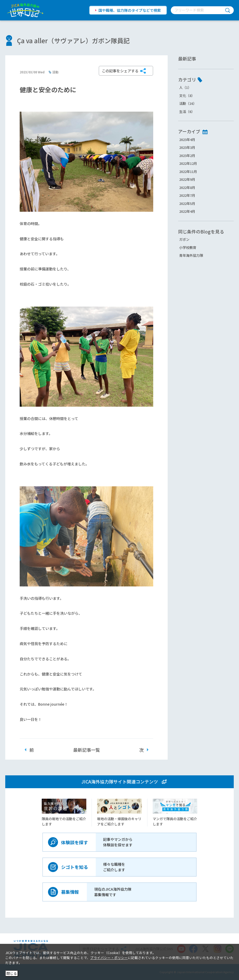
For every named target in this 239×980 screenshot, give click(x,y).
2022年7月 (187, 195)
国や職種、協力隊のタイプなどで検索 (130, 10)
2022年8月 (187, 187)
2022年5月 (187, 203)
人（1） (185, 87)
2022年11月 (188, 171)
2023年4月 (187, 140)
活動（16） (188, 103)
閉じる (12, 973)
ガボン (184, 239)
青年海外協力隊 (191, 255)
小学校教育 (188, 247)
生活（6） (187, 111)
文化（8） (187, 96)
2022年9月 (187, 179)
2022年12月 (188, 163)
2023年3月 (187, 147)
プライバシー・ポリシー (109, 958)
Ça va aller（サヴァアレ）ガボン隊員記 (73, 40)
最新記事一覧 (87, 750)
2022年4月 (187, 211)
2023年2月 (187, 156)
